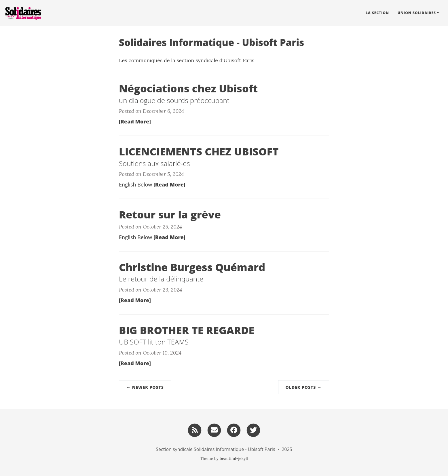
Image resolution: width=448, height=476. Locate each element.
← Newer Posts (145, 387)
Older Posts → (304, 387)
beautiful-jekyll (234, 458)
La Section (377, 13)
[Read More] (135, 121)
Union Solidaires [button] (417, 13)
